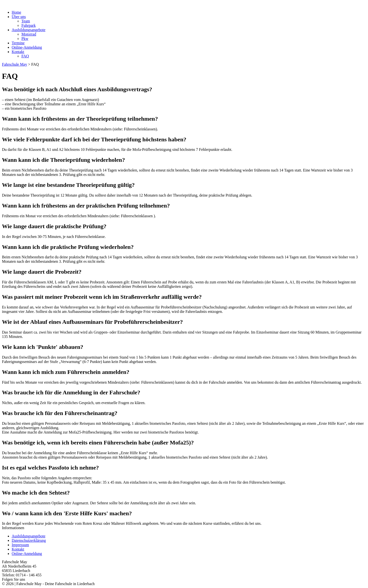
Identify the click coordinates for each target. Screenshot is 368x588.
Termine (18, 43)
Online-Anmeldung (27, 47)
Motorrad (29, 34)
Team (26, 21)
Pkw (25, 39)
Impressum (20, 545)
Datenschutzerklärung (29, 540)
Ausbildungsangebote (29, 30)
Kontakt (18, 52)
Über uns (19, 17)
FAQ (25, 56)
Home (16, 12)
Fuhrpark (29, 25)
